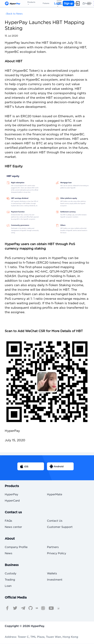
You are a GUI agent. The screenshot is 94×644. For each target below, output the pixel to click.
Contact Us (55, 521)
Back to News (15, 14)
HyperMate (55, 495)
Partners (53, 547)
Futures (46, 3)
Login (58, 3)
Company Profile (16, 547)
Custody (11, 574)
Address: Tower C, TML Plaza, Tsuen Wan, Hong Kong (41, 637)
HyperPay (11, 495)
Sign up (68, 3)
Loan (8, 586)
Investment (55, 580)
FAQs (8, 521)
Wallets (52, 574)
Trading (10, 580)
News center (13, 527)
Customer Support (60, 527)
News (9, 554)
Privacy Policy (57, 554)
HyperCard (12, 501)
